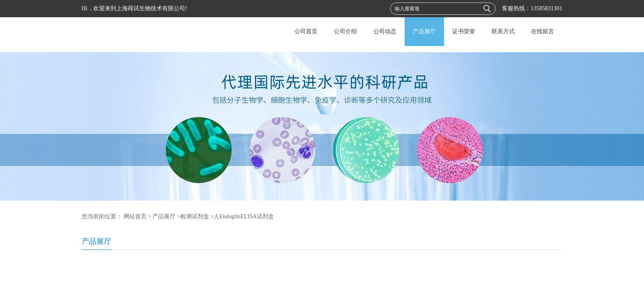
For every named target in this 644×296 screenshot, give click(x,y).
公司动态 (385, 31)
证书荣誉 (464, 31)
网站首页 (135, 216)
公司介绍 (345, 31)
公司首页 (306, 31)
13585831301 (546, 8)
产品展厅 (424, 31)
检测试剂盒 (195, 216)
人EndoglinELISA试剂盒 (244, 216)
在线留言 (543, 31)
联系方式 (503, 31)
